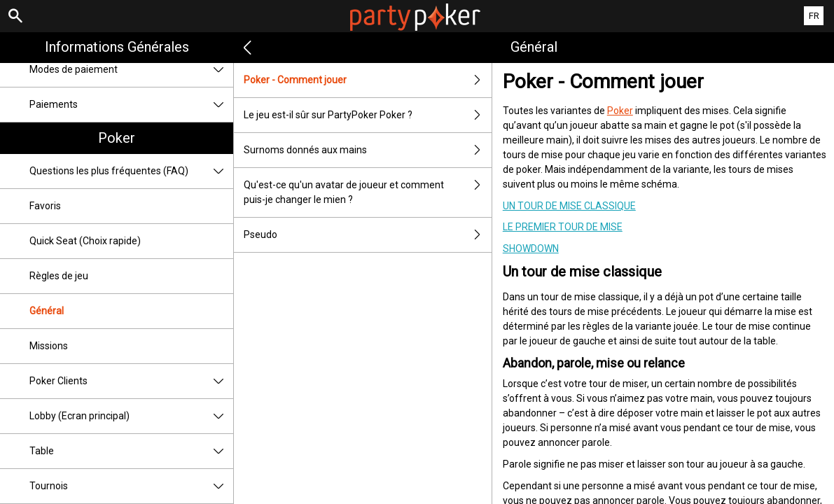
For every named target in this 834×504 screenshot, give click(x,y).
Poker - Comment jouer (367, 80)
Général (47, 311)
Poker (117, 138)
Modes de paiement (131, 70)
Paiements (131, 105)
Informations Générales (117, 47)
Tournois (131, 486)
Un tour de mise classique (569, 206)
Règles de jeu (59, 276)
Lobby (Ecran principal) (131, 416)
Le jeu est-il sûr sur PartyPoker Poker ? (367, 115)
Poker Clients (131, 381)
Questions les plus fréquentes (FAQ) (131, 171)
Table (131, 451)
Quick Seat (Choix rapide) (85, 241)
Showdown (531, 248)
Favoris (45, 206)
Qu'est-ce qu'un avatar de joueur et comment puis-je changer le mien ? (367, 192)
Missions (49, 346)
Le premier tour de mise (563, 227)
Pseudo (367, 235)
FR (814, 16)
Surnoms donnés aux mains (367, 150)
